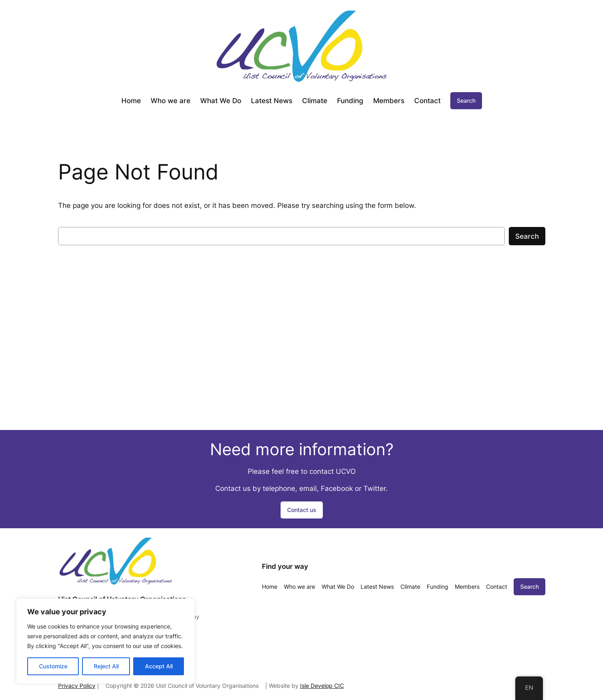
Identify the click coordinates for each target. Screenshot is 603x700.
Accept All (159, 666)
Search (527, 236)
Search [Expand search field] (466, 100)
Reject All (106, 666)
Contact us (302, 510)
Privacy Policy (77, 686)
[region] (106, 641)
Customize (53, 666)
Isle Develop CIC (322, 686)
